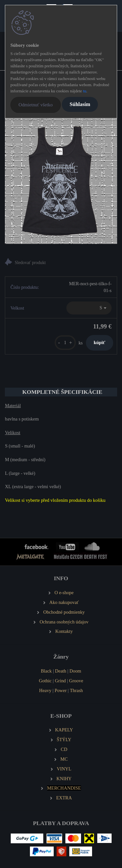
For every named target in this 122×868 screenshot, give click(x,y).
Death (61, 671)
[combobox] (89, 308)
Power (61, 690)
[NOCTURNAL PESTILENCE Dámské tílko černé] (61, 180)
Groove (76, 681)
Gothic (45, 681)
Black (46, 671)
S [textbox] (101, 308)
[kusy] (65, 343)
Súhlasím (80, 104)
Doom (75, 671)
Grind (61, 681)
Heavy (45, 690)
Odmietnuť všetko (36, 105)
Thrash (76, 690)
